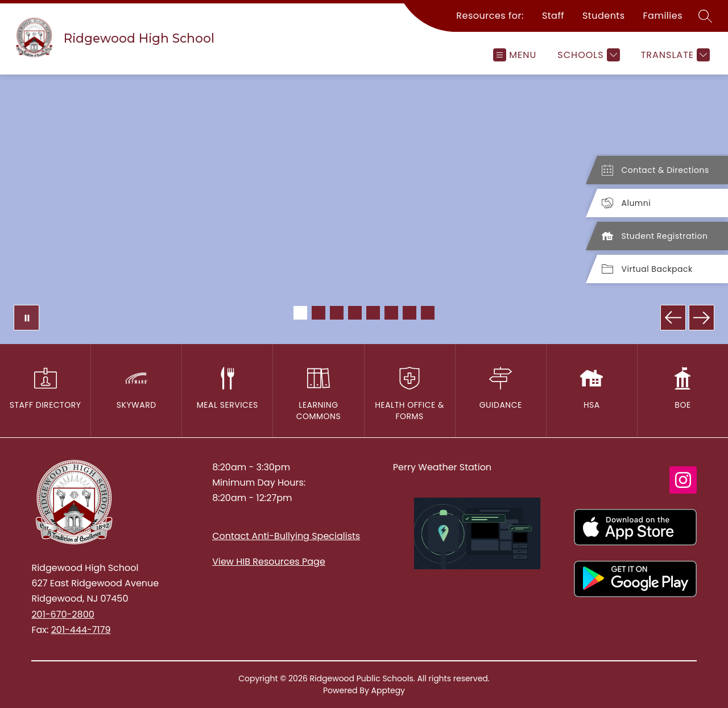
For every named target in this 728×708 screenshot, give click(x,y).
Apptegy (388, 690)
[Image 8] (428, 313)
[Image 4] (355, 313)
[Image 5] (373, 313)
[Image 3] (337, 313)
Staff (553, 16)
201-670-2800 (63, 614)
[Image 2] (318, 313)
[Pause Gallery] (26, 318)
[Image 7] (409, 313)
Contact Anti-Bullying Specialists (286, 536)
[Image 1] (300, 313)
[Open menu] (515, 55)
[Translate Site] (674, 55)
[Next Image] (702, 318)
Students (604, 16)
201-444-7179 (81, 630)
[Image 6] (391, 313)
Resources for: (490, 16)
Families (663, 16)
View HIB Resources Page (269, 562)
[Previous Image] (673, 318)
